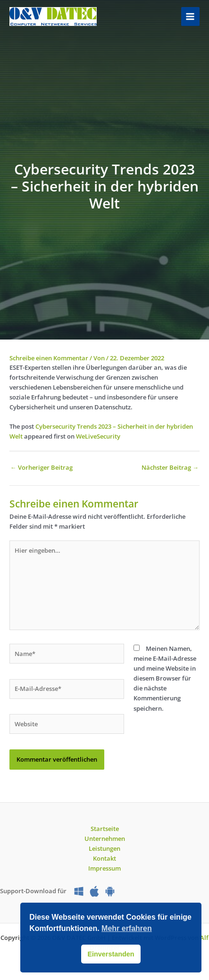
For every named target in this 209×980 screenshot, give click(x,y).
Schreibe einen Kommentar (49, 358)
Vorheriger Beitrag (42, 467)
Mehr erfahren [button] (127, 928)
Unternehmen (105, 839)
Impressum (104, 868)
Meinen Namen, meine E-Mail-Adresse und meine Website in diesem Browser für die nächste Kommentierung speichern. (165, 678)
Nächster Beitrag (170, 467)
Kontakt (104, 858)
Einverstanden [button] (111, 954)
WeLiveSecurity (98, 436)
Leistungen (104, 848)
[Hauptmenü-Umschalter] (190, 16)
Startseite (105, 829)
